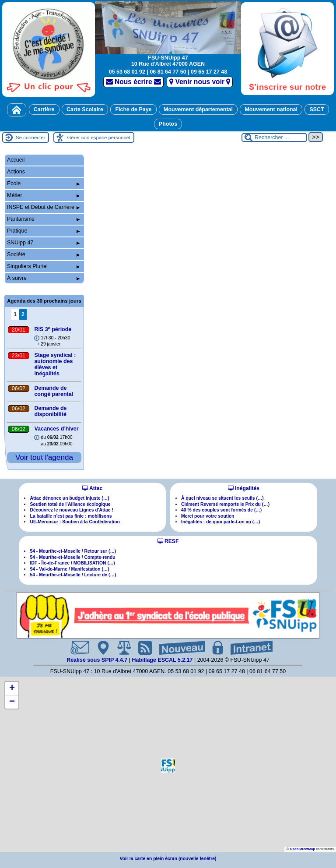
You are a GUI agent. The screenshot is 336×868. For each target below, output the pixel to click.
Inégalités (244, 488)
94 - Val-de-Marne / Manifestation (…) (69, 569)
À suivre (43, 278)
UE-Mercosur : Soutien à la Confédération (75, 522)
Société (43, 254)
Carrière (44, 109)
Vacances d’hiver (56, 429)
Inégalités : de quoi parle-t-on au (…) (220, 522)
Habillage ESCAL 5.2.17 (162, 660)
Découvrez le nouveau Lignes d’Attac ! (72, 510)
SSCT (317, 109)
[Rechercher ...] (274, 138)
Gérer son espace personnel (98, 138)
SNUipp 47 (43, 243)
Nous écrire (134, 82)
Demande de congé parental (54, 391)
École (43, 183)
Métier (43, 195)
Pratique (43, 231)
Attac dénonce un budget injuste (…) (69, 498)
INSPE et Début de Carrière (43, 207)
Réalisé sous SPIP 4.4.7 (98, 660)
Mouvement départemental (198, 109)
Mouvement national (271, 109)
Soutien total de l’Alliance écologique (70, 504)
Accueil (16, 160)
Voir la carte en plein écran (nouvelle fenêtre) (168, 859)
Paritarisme (43, 219)
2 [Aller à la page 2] (23, 314)
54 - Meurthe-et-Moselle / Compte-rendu (72, 557)
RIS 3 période (53, 329)
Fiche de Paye (133, 109)
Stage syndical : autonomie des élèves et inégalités (55, 364)
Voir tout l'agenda (44, 457)
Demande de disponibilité (50, 411)
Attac (92, 488)
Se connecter (30, 138)
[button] (168, 766)
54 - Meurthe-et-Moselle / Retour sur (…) (73, 551)
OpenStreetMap (302, 849)
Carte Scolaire (85, 109)
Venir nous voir (200, 82)
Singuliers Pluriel (43, 266)
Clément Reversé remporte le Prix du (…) (225, 504)
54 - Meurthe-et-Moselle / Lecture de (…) (73, 575)
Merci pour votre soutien (208, 516)
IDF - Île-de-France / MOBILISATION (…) (72, 563)
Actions (16, 172)
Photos (168, 124)
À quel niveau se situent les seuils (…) (222, 498)
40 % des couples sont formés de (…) (221, 510)
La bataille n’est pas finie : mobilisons (71, 516)
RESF (168, 541)
